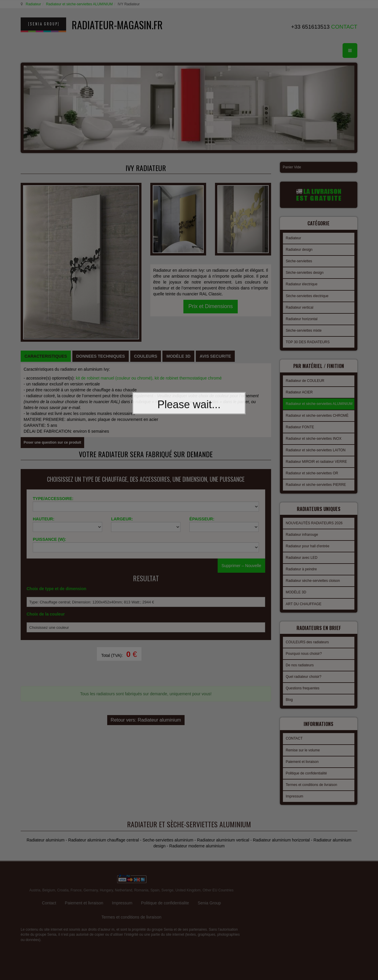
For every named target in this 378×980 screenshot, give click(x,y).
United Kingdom (188, 871)
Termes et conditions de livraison (312, 779)
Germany (91, 871)
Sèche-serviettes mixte (304, 330)
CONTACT (294, 732)
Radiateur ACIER (299, 390)
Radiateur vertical (300, 307)
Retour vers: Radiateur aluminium (146, 635)
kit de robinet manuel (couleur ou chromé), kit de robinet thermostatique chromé (149, 310)
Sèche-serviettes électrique (307, 295)
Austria (35, 871)
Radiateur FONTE (300, 425)
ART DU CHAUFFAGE (304, 600)
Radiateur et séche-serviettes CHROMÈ (317, 414)
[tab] (46, 288)
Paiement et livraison (302, 756)
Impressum (295, 790)
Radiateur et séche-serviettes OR (312, 471)
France (76, 871)
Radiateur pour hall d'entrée (308, 543)
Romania (141, 871)
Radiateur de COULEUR (305, 379)
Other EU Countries (218, 871)
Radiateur (32, 4)
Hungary (106, 871)
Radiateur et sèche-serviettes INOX (314, 437)
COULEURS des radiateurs (307, 637)
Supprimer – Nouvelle (241, 506)
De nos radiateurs (300, 660)
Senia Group (209, 884)
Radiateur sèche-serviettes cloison (313, 577)
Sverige (168, 871)
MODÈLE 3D (296, 589)
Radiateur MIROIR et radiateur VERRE (316, 460)
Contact (49, 884)
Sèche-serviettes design (305, 272)
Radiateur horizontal (302, 318)
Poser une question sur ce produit (52, 374)
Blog (289, 694)
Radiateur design (299, 249)
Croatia (63, 871)
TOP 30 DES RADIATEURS (308, 341)
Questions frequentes (303, 683)
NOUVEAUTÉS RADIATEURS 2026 (314, 520)
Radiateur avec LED (302, 554)
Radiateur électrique (302, 283)
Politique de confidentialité (306, 767)
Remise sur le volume (303, 744)
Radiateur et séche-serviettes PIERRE (316, 483)
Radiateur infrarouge (302, 531)
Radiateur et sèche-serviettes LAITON (316, 448)
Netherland (124, 871)
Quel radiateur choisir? (304, 671)
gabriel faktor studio (334, 872)
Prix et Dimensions (211, 245)
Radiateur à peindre (301, 566)
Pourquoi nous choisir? (304, 648)
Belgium (49, 871)
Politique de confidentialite (165, 884)
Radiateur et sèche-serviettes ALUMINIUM (79, 4)
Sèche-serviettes (299, 260)
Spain (155, 871)
